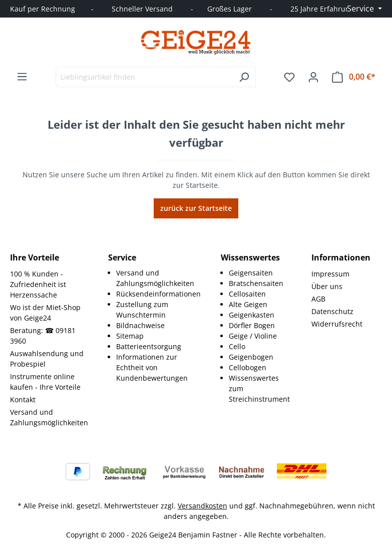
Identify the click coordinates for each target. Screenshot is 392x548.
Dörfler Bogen (252, 325)
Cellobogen (248, 367)
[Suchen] (244, 77)
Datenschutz (332, 311)
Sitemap (130, 336)
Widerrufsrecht (337, 324)
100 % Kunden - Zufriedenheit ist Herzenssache (38, 284)
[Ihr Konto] (313, 77)
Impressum (330, 274)
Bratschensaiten (256, 283)
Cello (237, 346)
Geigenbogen (251, 357)
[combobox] (144, 77)
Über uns (327, 286)
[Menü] (22, 77)
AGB (318, 299)
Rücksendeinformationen (158, 294)
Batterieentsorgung (149, 346)
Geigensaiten (251, 273)
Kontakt (23, 399)
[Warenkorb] (354, 77)
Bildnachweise (140, 325)
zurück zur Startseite (196, 208)
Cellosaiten (247, 294)
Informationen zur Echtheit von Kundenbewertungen (152, 367)
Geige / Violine (253, 336)
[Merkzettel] (289, 77)
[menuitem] (158, 278)
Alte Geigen (248, 304)
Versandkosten (203, 506)
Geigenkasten (252, 315)
